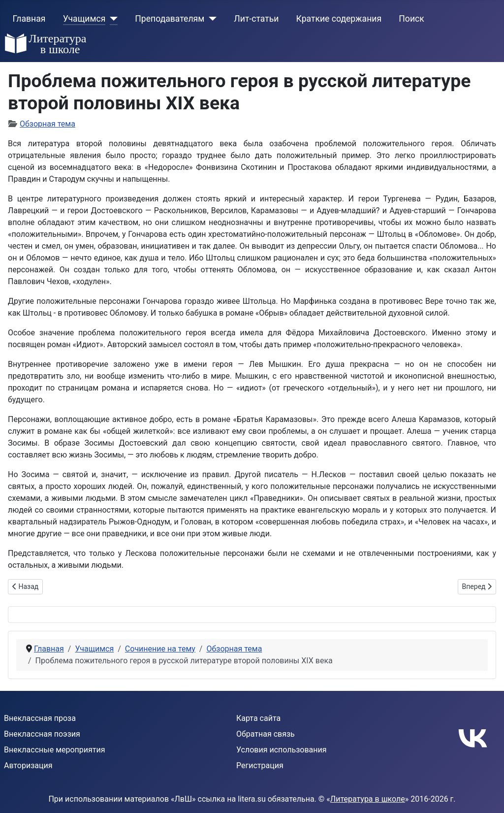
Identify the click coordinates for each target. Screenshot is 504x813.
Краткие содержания (339, 19)
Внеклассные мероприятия (55, 750)
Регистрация (260, 765)
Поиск (411, 19)
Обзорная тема (47, 124)
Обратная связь (266, 734)
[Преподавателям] (210, 19)
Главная (29, 19)
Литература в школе (368, 799)
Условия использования (282, 750)
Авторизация (28, 765)
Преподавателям (170, 19)
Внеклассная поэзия (42, 734)
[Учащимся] (111, 19)
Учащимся (84, 19)
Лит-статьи (256, 19)
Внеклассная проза (40, 718)
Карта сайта (258, 718)
